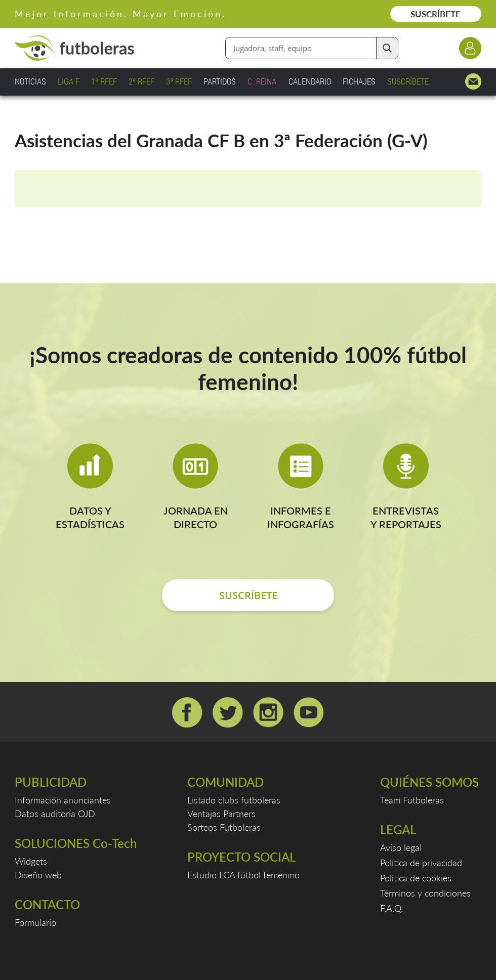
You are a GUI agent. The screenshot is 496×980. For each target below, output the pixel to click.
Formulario (35, 922)
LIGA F (69, 81)
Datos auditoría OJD (55, 814)
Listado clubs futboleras (234, 800)
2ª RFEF (141, 81)
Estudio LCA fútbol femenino (243, 875)
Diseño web (38, 875)
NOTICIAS (30, 81)
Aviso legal (401, 847)
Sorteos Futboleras (224, 827)
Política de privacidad (421, 863)
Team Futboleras (412, 800)
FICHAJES (359, 81)
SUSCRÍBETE (436, 14)
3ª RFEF (179, 81)
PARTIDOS (220, 81)
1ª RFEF (104, 81)
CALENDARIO (310, 81)
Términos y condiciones (425, 893)
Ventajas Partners (221, 814)
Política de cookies (416, 878)
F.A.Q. (391, 908)
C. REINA (262, 81)
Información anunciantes (63, 800)
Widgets (31, 861)
